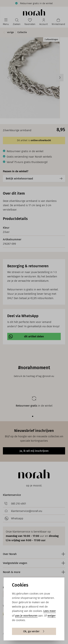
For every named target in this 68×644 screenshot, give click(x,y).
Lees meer (50, 611)
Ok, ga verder (34, 631)
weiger (52, 616)
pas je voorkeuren (26, 616)
